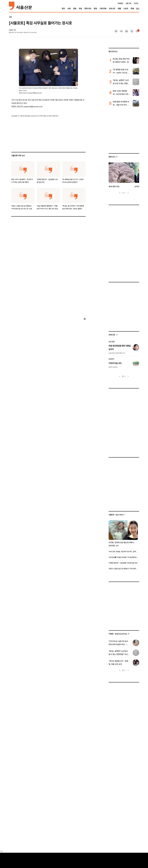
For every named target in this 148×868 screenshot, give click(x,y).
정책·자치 (88, 9)
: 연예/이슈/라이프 (119, 634)
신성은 (11, 30)
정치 (63, 9)
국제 (80, 9)
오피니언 (112, 9)
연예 (132, 9)
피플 (119, 9)
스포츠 (126, 9)
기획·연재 (103, 9)
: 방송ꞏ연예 (117, 515)
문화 (95, 9)
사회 (69, 9)
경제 (75, 9)
